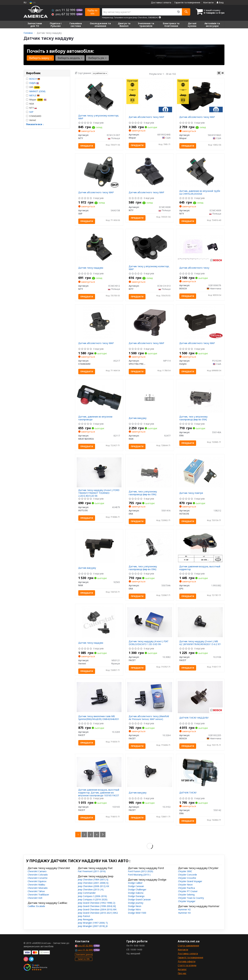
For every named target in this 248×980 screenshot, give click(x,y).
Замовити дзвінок (84, 955)
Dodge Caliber (135, 883)
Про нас (182, 973)
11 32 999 (64, 10)
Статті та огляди (187, 965)
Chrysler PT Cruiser (188, 891)
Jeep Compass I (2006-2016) (92, 896)
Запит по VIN (84, 959)
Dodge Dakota (136, 893)
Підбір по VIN (92, 12)
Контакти (208, 2)
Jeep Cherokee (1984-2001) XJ (93, 880)
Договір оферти (187, 961)
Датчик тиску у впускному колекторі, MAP (99, 117)
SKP (31, 112)
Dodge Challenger (137, 889)
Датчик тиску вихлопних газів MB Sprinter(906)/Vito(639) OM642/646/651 (99, 718)
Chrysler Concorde (188, 875)
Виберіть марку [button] (40, 58)
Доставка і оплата (161, 2)
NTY (31, 108)
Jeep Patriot (84, 916)
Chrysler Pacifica (186, 888)
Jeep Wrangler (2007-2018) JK (93, 926)
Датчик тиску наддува (91, 268)
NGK (30, 104)
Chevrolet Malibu (36, 885)
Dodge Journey (136, 903)
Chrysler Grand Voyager (190, 881)
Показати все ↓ (35, 124)
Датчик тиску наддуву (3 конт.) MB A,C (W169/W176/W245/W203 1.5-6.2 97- (200, 643)
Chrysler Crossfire (187, 878)
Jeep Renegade (85, 919)
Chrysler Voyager (187, 901)
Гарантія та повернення (187, 2)
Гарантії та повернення (190, 957)
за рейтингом (100, 73)
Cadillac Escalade (36, 906)
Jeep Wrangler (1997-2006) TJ (93, 923)
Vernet (31, 120)
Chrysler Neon (185, 885)
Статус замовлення (188, 946)
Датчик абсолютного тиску (194, 268)
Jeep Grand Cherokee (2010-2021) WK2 (98, 913)
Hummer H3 (184, 913)
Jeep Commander (87, 893)
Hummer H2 (184, 909)
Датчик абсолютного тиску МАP (146, 192)
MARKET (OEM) (37, 91)
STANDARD (34, 116)
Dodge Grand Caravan (139, 899)
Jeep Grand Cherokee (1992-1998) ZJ (96, 903)
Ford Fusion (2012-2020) (141, 871)
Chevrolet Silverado (38, 888)
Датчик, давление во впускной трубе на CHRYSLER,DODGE (200, 192)
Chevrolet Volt (35, 898)
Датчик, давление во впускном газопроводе (95, 418)
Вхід (220, 2)
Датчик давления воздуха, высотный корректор (200, 568)
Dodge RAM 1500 (137, 913)
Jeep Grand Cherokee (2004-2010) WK (97, 909)
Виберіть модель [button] (70, 58)
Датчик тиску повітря (191, 493)
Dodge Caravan (136, 886)
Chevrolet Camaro (37, 871)
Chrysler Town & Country (191, 898)
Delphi (34, 83)
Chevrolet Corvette (38, 878)
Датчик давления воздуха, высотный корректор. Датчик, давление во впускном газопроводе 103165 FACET (99, 793)
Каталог (182, 969)
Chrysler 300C (185, 871)
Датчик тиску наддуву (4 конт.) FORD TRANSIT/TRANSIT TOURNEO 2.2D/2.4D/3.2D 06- (99, 493)
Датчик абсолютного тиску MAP (146, 117)
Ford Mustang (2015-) (139, 875)
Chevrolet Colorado (38, 875)
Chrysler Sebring (186, 895)
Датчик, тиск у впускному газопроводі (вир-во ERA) (193, 418)
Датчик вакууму (138, 418)
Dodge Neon (135, 906)
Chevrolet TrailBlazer (38, 895)
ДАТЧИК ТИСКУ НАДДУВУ (194, 718)
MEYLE (34, 95)
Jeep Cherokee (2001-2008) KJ (93, 883)
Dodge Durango (136, 896)
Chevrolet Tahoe (36, 891)
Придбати (87, 146)
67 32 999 (64, 14)
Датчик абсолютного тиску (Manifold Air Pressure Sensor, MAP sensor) (149, 718)
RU (25, 2)
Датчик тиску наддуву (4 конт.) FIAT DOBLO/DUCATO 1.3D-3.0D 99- (149, 643)
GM (33, 87)
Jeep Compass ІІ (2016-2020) (93, 899)
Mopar (36, 100)
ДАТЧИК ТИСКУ (188, 793)
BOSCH (35, 79)
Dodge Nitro (134, 909)
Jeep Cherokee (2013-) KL (91, 889)
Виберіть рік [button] (97, 58)
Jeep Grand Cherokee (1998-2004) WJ (97, 906)
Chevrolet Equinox (37, 881)
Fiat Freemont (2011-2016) (92, 871)
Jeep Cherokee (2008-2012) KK (93, 886)
